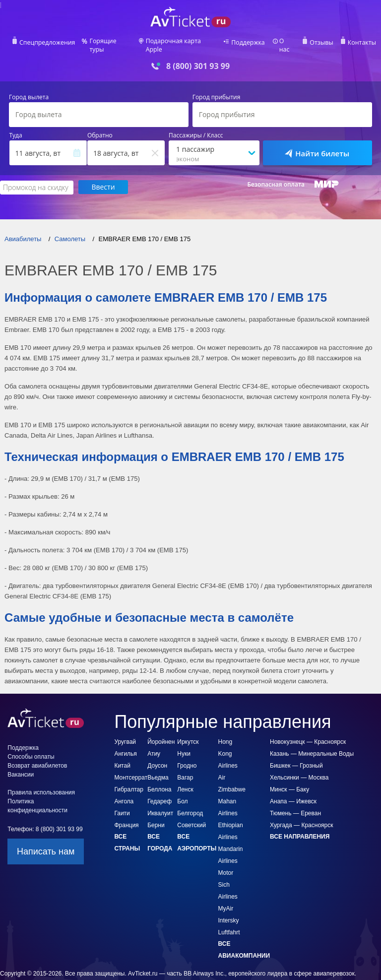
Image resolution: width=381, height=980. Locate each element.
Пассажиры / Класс (196, 129)
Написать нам (46, 834)
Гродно (187, 748)
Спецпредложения (49, 43)
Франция (126, 807)
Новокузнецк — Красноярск (308, 724)
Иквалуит (160, 795)
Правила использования (41, 775)
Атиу (154, 736)
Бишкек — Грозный (296, 748)
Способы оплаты (31, 739)
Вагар (185, 760)
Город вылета (29, 91)
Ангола (124, 784)
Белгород (190, 795)
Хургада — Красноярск (301, 807)
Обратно (100, 129)
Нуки (184, 736)
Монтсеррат (131, 760)
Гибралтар (128, 772)
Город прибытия (217, 91)
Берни (156, 807)
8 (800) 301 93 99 (198, 59)
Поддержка (248, 43)
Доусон (157, 748)
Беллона (159, 772)
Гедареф (159, 784)
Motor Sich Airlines (228, 867)
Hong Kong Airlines (228, 736)
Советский (191, 807)
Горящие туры (111, 43)
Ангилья (125, 736)
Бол (182, 784)
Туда (16, 129)
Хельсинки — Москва (299, 760)
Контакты (360, 43)
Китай (122, 748)
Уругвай (125, 724)
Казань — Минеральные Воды (312, 736)
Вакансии (21, 757)
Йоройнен (161, 724)
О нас (286, 43)
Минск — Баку (289, 772)
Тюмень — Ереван (295, 795)
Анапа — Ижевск (293, 784)
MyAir (226, 891)
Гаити (122, 795)
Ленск (185, 772)
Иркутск (188, 724)
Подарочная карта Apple (182, 43)
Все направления (300, 819)
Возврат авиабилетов (37, 748)
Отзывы (320, 43)
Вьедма (158, 760)
